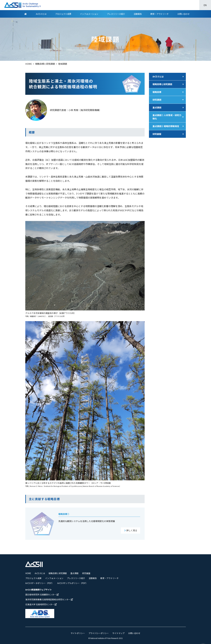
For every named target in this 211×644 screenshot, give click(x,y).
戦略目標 (157, 92)
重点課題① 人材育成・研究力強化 (167, 117)
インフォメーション (89, 14)
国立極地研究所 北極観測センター (42, 595)
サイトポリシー (78, 633)
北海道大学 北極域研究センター (41, 604)
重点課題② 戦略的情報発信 (166, 126)
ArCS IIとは (41, 14)
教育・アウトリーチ (160, 14)
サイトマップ (118, 633)
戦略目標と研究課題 (162, 84)
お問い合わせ (183, 14)
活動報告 (138, 14)
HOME (28, 573)
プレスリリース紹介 (116, 14)
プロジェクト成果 (63, 14)
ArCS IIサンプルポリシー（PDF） (72, 583)
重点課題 (157, 107)
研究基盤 (157, 134)
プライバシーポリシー (99, 633)
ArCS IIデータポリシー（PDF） (39, 583)
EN (205, 5)
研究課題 (157, 100)
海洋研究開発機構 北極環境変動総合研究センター (49, 599)
